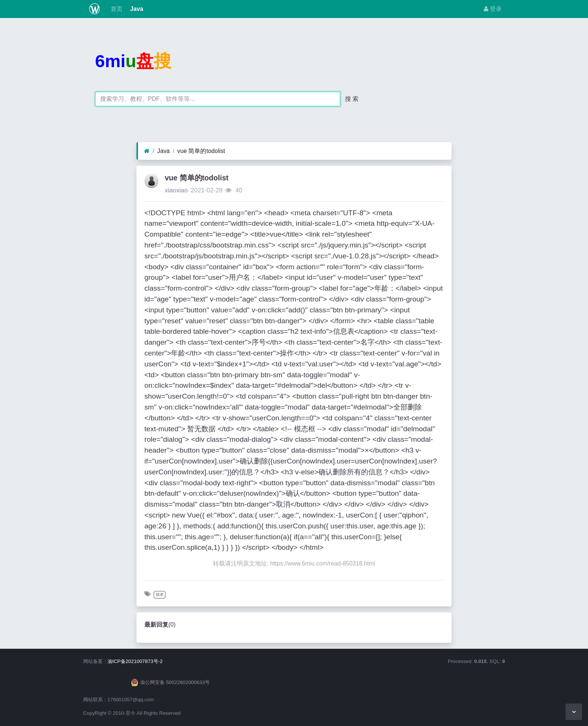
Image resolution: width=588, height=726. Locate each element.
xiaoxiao (176, 190)
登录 (493, 9)
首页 (115, 9)
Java (136, 9)
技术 (160, 595)
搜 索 (352, 99)
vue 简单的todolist (201, 151)
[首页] (147, 151)
